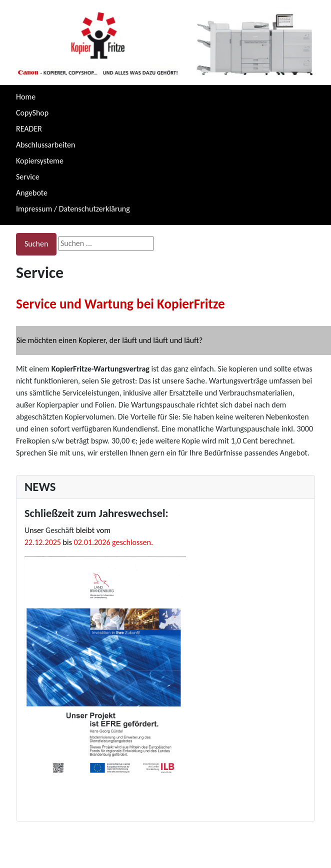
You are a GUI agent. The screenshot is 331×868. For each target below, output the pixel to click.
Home (26, 97)
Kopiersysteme (40, 161)
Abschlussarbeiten (45, 145)
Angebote (32, 193)
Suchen (36, 244)
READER (29, 129)
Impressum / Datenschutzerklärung (73, 209)
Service (28, 177)
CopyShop (32, 113)
